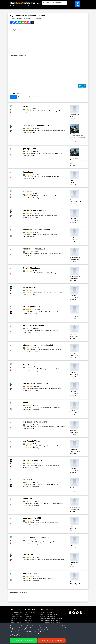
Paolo (25, 177)
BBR (50, 621)
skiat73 (25, 196)
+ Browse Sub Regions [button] (16, 19)
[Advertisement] (48, 43)
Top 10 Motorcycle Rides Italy (32, 19)
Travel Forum (29, 625)
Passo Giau (28, 499)
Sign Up (78, 4)
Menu (39, 3)
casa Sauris (28, 191)
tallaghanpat (27, 446)
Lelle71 (25, 234)
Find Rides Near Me (16, 621)
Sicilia (63, 559)
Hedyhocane (27, 559)
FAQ (12, 633)
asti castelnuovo (30, 287)
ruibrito (42, 631)
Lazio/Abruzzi (27, 113)
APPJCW (42, 621)
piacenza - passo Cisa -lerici (34, 210)
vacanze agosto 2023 (32, 518)
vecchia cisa (28, 364)
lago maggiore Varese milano (35, 422)
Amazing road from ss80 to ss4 (36, 249)
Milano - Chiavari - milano (33, 326)
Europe (46, 111)
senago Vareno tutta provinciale (36, 537)
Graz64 (25, 484)
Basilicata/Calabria (28, 236)
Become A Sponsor (16, 631)
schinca (25, 130)
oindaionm (43, 623)
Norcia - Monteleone (31, 268)
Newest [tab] (13, 97)
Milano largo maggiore (32, 460)
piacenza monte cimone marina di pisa (39, 345)
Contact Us (28, 631)
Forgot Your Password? (14, 628)
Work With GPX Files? (17, 625)
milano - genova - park (32, 306)
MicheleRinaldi (27, 111)
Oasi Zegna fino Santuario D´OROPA (38, 125)
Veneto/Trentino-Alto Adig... (31, 198)
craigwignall (43, 627)
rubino (26, 403)
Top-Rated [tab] (21, 97)
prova (25, 106)
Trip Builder (28, 627)
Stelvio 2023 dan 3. (31, 574)
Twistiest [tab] (40, 97)
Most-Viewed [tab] (31, 97)
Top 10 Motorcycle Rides (30, 622)
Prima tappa (28, 172)
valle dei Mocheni (30, 480)
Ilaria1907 (26, 523)
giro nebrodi (28, 554)
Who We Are (29, 629)
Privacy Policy (33, 642)
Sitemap (27, 642)
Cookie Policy (42, 642)
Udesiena (26, 215)
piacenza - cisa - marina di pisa (36, 383)
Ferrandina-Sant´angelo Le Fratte (36, 230)
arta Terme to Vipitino (32, 441)
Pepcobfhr (43, 625)
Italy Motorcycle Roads (56, 111)
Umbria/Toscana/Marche (30, 275)
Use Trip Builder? (16, 623)
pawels (42, 629)
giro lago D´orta (29, 149)
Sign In (72, 4)
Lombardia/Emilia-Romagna (31, 217)
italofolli (25, 542)
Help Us (28, 633)
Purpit (25, 578)
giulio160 (26, 407)
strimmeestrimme (28, 254)
